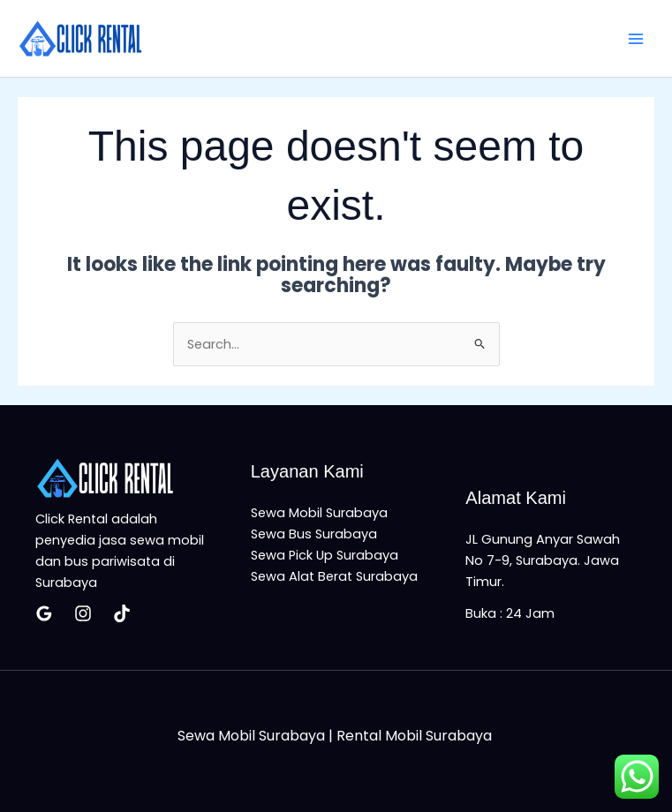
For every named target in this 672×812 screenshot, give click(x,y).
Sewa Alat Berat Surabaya (334, 576)
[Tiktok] (122, 613)
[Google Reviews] (44, 613)
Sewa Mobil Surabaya (319, 513)
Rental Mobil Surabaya (416, 736)
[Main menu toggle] (636, 39)
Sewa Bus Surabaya (314, 534)
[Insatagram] (83, 613)
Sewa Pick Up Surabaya (325, 555)
